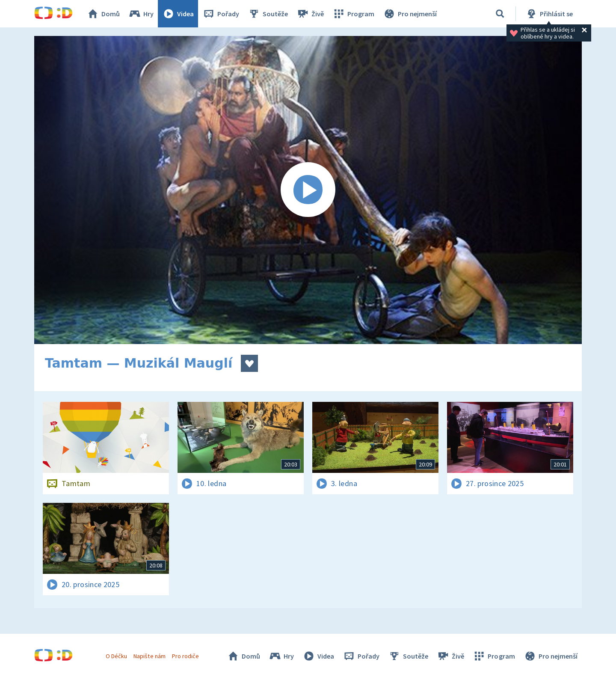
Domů (103, 14)
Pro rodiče (185, 656)
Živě (310, 14)
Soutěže (268, 14)
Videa (178, 14)
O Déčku (116, 656)
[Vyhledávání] (500, 14)
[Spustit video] (308, 190)
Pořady (221, 14)
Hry (141, 14)
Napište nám (149, 656)
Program (353, 14)
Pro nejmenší (410, 14)
